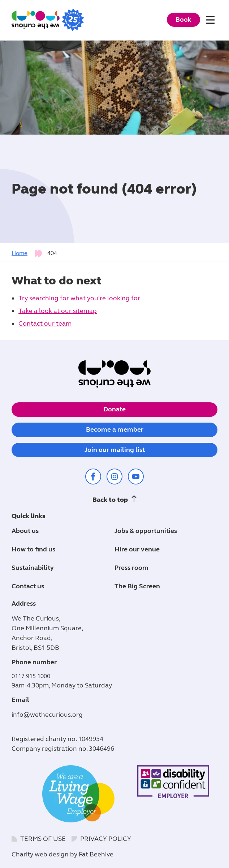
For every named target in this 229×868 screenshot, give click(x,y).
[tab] (29, 253)
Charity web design (40, 854)
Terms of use (43, 839)
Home (20, 253)
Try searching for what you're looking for (79, 298)
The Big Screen (137, 586)
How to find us (33, 549)
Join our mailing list (115, 450)
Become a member (115, 429)
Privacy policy (106, 839)
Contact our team (45, 323)
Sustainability (33, 568)
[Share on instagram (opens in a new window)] (114, 477)
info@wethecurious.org (47, 715)
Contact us (28, 586)
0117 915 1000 (31, 676)
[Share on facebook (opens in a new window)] (93, 477)
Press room (131, 568)
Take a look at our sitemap (58, 311)
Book (183, 20)
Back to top (110, 500)
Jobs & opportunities (146, 531)
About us (25, 531)
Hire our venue (137, 549)
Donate (114, 409)
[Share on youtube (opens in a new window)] (136, 477)
